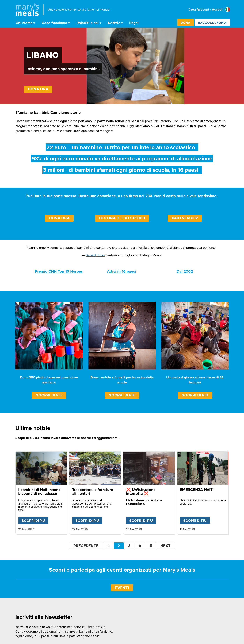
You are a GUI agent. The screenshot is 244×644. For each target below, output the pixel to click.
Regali (134, 23)
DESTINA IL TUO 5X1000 (122, 218)
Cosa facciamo (54, 23)
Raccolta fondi (212, 23)
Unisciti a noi (87, 23)
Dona (186, 23)
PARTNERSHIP (185, 218)
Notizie (114, 23)
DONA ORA (38, 89)
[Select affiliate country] (228, 10)
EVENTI (122, 588)
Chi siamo (24, 23)
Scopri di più (49, 395)
